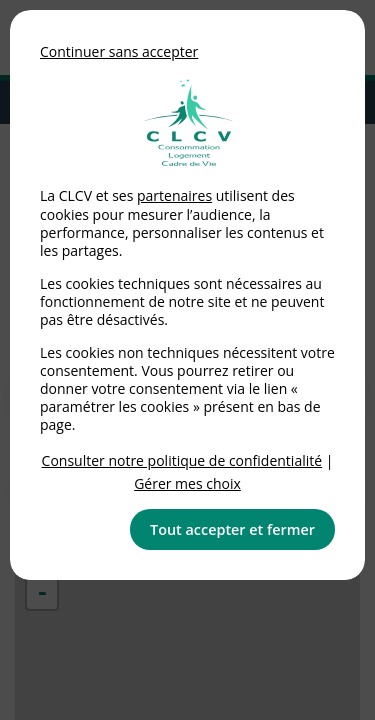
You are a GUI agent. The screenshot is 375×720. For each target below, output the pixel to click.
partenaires (174, 195)
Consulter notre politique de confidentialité (182, 460)
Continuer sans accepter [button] (119, 51)
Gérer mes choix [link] (187, 483)
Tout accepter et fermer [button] (232, 529)
